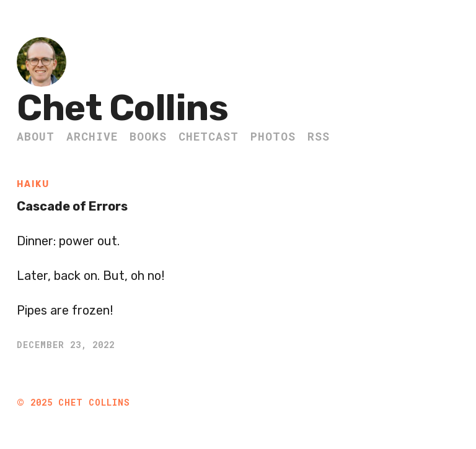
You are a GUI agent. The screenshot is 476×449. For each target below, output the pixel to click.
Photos (273, 136)
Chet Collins (122, 108)
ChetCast (209, 136)
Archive (92, 136)
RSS (319, 136)
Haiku (33, 184)
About (36, 136)
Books (148, 136)
